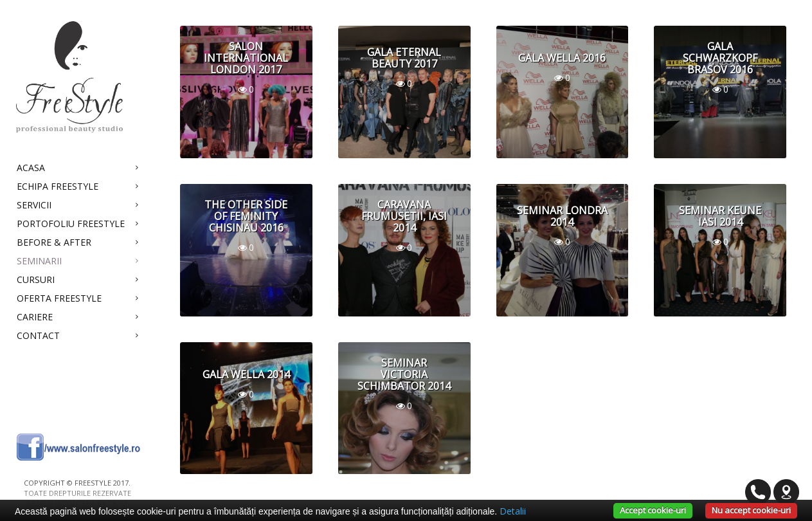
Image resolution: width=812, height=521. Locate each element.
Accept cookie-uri (653, 510)
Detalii (513, 511)
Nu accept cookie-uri (751, 510)
